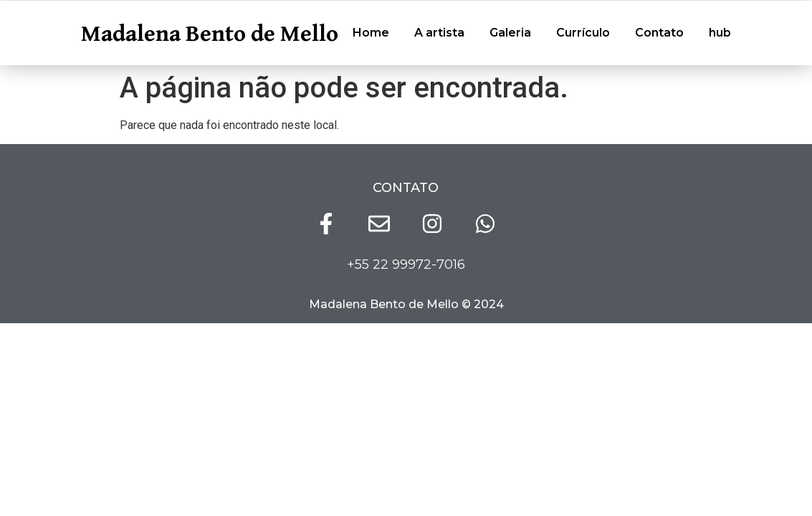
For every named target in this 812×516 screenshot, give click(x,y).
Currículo (583, 33)
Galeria (510, 33)
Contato (659, 33)
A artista (439, 33)
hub (720, 33)
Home (371, 33)
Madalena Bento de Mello (210, 33)
